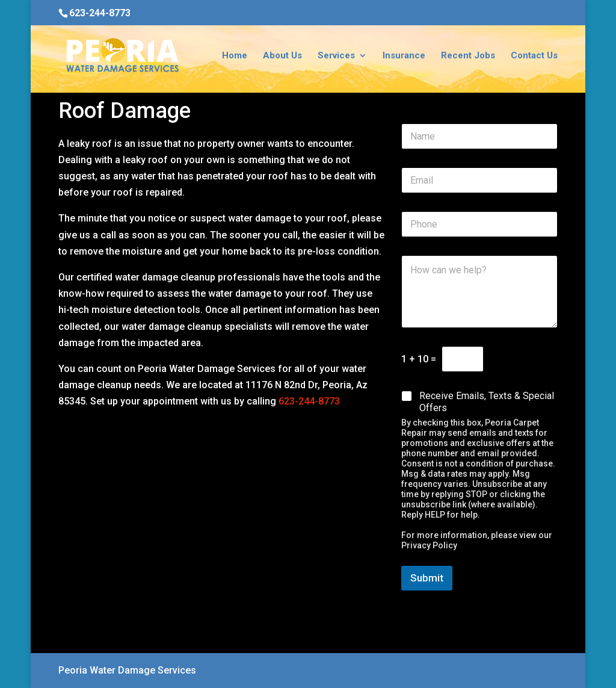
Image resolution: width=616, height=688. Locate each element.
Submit (427, 578)
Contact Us (534, 56)
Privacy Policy (429, 545)
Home (235, 56)
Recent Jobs (468, 56)
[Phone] (479, 224)
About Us (282, 56)
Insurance (404, 56)
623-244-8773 (100, 13)
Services (336, 56)
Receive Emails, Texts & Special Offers (487, 402)
